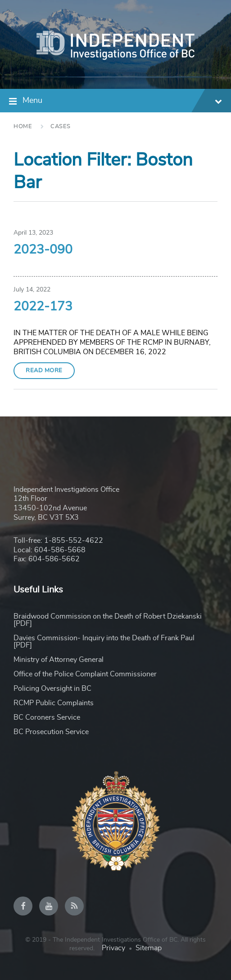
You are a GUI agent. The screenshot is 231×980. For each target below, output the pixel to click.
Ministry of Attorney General (59, 660)
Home (23, 127)
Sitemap (149, 948)
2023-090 (43, 250)
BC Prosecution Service (51, 732)
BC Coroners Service (47, 717)
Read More (44, 371)
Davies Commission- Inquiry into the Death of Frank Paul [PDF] (104, 642)
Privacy (113, 948)
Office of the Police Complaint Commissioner (85, 674)
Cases (61, 127)
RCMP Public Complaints (54, 703)
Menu (122, 102)
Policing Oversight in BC (52, 689)
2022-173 (43, 307)
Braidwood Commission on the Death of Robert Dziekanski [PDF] (108, 620)
